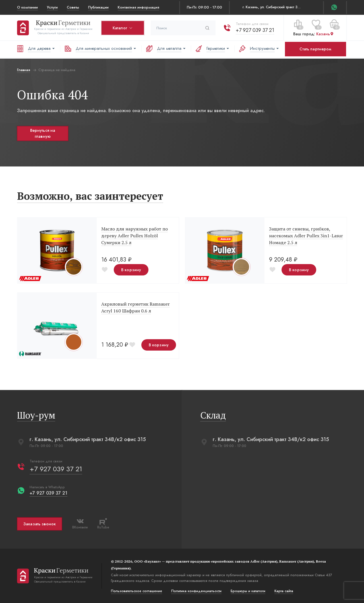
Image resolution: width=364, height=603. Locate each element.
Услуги (52, 7)
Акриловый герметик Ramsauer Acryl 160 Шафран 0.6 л (136, 307)
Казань (325, 34)
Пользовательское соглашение (136, 591)
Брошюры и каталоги (248, 591)
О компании (27, 7)
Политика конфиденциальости (196, 591)
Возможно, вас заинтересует (90, 196)
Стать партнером (315, 49)
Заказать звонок (40, 524)
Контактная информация (138, 7)
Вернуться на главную (43, 133)
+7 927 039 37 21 (255, 30)
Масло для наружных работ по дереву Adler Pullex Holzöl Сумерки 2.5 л (135, 236)
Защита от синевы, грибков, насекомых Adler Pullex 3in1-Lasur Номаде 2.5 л (306, 236)
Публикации (98, 7)
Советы (73, 7)
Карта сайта (284, 591)
